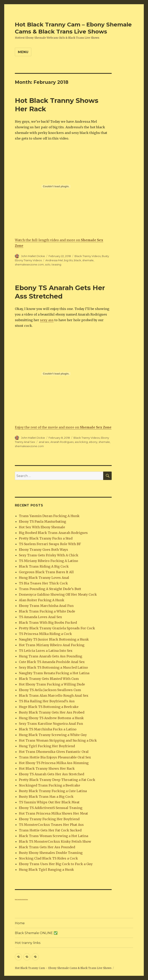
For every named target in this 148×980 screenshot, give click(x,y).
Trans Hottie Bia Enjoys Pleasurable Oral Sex (55, 757)
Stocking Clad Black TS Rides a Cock (48, 858)
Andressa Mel (54, 260)
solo (48, 264)
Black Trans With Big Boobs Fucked (48, 623)
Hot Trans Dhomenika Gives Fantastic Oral (54, 752)
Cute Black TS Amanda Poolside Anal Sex (52, 662)
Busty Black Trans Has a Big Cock (46, 797)
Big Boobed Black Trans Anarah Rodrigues (53, 533)
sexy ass (47, 320)
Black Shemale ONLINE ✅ (36, 933)
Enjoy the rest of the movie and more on (63, 427)
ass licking (81, 442)
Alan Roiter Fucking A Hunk (42, 600)
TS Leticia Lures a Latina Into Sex (46, 651)
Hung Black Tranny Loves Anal (44, 578)
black (78, 260)
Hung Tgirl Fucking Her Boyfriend (47, 746)
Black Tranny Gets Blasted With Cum (49, 679)
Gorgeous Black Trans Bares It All (46, 572)
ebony (93, 442)
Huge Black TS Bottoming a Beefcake (49, 707)
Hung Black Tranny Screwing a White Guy (53, 735)
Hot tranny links (28, 943)
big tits (68, 260)
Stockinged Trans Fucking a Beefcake (50, 785)
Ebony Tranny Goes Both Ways (43, 550)
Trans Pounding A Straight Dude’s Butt (50, 589)
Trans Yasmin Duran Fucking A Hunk (49, 516)
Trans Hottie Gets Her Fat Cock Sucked (50, 830)
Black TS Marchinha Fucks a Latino (48, 729)
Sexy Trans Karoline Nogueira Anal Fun (51, 724)
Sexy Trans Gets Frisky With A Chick (49, 555)
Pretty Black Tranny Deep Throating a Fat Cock (57, 780)
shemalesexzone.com (29, 264)
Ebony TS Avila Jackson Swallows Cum (50, 690)
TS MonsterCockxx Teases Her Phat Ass (51, 825)
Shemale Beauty (25, 899)
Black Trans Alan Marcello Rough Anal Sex (54, 696)
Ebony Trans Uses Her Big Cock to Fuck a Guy (56, 864)
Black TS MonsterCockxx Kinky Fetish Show (55, 841)
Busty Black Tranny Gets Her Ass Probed (52, 712)
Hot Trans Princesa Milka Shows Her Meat (53, 813)
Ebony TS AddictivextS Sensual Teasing (51, 808)
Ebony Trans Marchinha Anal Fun (46, 606)
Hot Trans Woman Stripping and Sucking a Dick (58, 740)
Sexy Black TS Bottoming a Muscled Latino (53, 667)
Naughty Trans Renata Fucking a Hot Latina (54, 673)
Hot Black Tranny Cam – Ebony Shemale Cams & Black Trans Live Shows (73, 28)
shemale (88, 260)
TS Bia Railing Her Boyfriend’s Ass (47, 701)
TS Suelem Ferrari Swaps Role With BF (50, 544)
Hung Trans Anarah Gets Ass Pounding (51, 656)
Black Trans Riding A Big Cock (44, 566)
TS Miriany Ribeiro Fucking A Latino (48, 561)
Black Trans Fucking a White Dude (47, 611)
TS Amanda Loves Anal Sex (40, 617)
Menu (23, 52)
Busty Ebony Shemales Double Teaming (51, 853)
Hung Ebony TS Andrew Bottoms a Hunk (51, 718)
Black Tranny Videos (88, 256)
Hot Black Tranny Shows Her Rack (47, 768)
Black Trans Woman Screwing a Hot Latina (54, 836)
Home (20, 923)
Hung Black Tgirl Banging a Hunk (46, 870)
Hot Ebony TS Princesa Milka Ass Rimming (54, 763)
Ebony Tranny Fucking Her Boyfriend (49, 819)
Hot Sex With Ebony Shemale (42, 527)
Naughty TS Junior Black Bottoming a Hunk (54, 639)
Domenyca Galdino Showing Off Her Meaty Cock (58, 594)
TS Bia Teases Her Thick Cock (43, 583)
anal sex (44, 442)
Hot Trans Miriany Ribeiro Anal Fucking (52, 645)
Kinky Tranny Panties (19, 899)
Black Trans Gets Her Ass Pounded (47, 847)
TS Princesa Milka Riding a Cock (45, 634)
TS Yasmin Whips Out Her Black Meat (49, 802)
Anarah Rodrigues (62, 442)
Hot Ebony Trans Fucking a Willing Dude (52, 684)
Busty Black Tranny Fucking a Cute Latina (53, 791)
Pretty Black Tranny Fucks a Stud (46, 538)
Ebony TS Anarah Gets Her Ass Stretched (52, 774)
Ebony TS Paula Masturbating (42, 521)
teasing (56, 264)
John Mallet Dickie (33, 256)
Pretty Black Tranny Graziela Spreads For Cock (57, 628)
